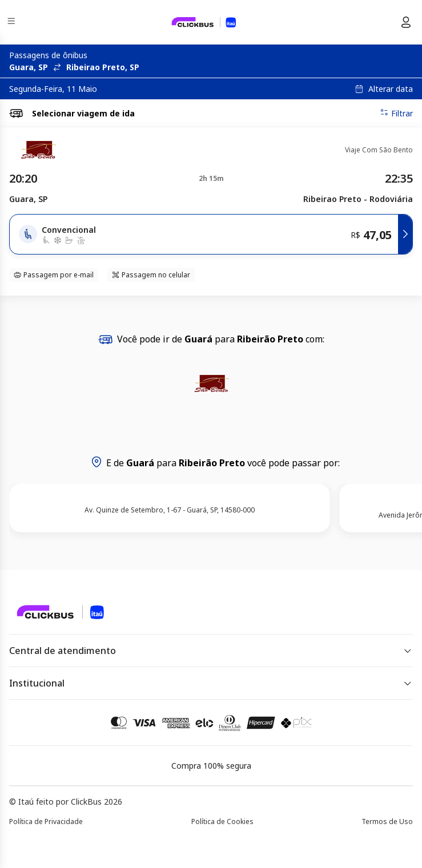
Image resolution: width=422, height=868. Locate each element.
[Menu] (12, 23)
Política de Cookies (222, 821)
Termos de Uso (387, 821)
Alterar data (391, 89)
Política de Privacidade (46, 821)
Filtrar (396, 113)
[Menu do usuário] (406, 22)
